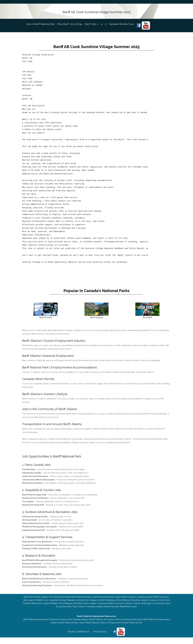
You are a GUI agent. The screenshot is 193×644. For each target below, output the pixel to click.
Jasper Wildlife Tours (53, 606)
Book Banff (65, 599)
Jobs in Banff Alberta (89, 625)
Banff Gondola (129, 599)
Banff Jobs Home (32, 599)
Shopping (135, 603)
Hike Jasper (29, 603)
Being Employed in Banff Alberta (141, 622)
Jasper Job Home (50, 599)
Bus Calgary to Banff (95, 603)
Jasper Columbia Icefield (102, 606)
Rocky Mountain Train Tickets (70, 609)
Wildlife (39, 603)
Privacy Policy (100, 634)
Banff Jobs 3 (92, 23)
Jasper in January (150, 603)
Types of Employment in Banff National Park (121, 625)
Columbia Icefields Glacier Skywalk (102, 609)
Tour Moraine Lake (161, 606)
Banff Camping (161, 599)
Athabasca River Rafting (118, 603)
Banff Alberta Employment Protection (41, 622)
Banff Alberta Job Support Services (107, 622)
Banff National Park (81, 599)
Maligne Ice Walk (76, 603)
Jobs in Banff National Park (42, 23)
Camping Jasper (145, 599)
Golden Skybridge (142, 606)
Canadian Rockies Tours (121, 23)
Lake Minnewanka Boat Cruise (106, 599)
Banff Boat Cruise (128, 609)
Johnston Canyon (124, 606)
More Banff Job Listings (70, 23)
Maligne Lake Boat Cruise (77, 606)
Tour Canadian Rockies (55, 603)
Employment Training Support (75, 622)
